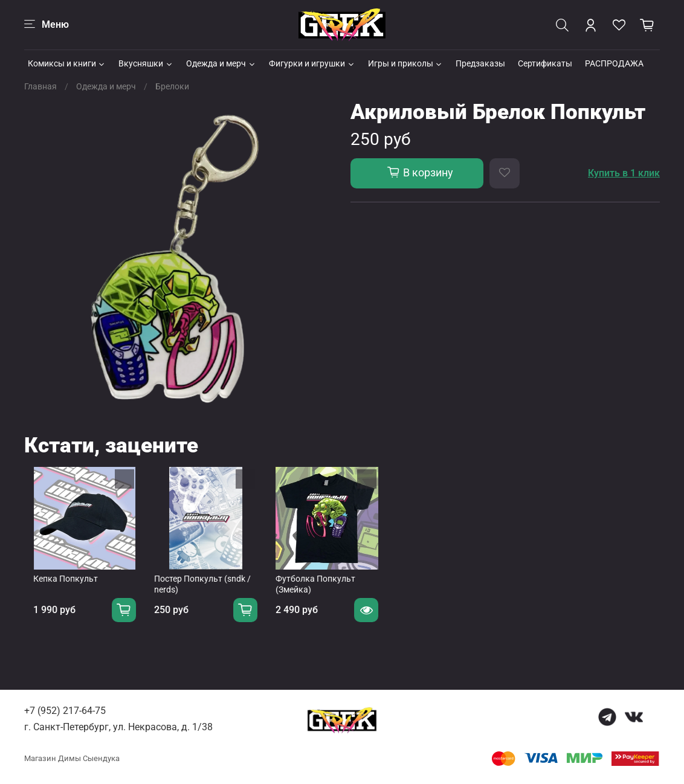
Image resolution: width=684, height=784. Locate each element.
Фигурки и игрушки (312, 63)
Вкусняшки (146, 63)
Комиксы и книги (67, 63)
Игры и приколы (406, 63)
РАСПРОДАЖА (614, 63)
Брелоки (172, 86)
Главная (40, 86)
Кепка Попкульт (56, 588)
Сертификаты (545, 63)
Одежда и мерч (221, 63)
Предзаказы (480, 63)
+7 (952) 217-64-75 (65, 711)
